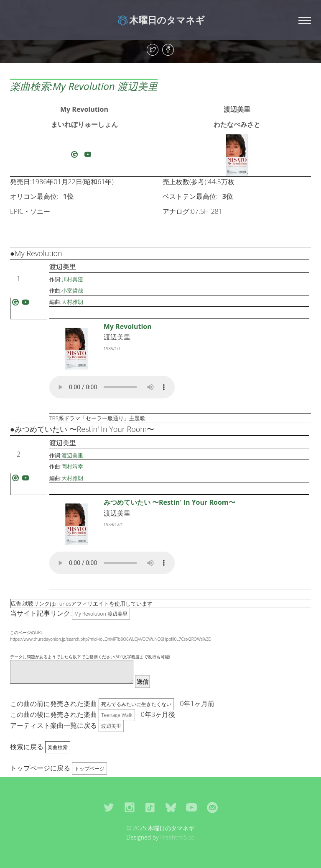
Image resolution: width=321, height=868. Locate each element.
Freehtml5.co (177, 837)
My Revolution (84, 109)
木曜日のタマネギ (161, 20)
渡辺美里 (237, 109)
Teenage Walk (117, 715)
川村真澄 (72, 279)
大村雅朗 (72, 302)
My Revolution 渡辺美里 (101, 614)
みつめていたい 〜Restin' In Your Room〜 (169, 502)
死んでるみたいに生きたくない (136, 704)
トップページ (89, 769)
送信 (143, 682)
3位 (228, 196)
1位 (68, 196)
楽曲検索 (58, 747)
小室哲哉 (72, 290)
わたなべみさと (237, 124)
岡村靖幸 (72, 466)
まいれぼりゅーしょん (84, 124)
